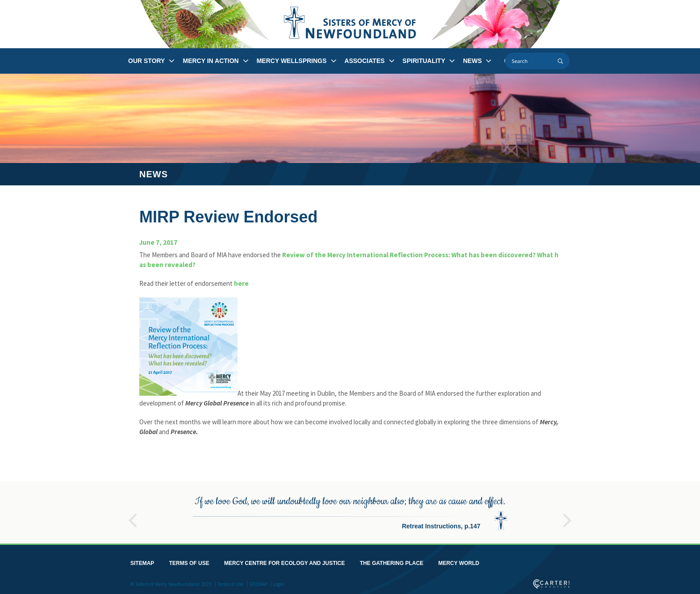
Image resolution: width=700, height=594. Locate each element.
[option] (350, 511)
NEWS (472, 61)
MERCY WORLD (459, 561)
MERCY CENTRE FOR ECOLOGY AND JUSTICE (284, 561)
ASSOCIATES (365, 61)
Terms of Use (230, 582)
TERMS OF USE (189, 561)
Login (279, 582)
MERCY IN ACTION (210, 61)
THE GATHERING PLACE (392, 561)
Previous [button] (133, 515)
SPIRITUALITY (424, 61)
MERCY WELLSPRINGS (292, 61)
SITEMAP (142, 561)
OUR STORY (146, 61)
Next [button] (567, 515)
